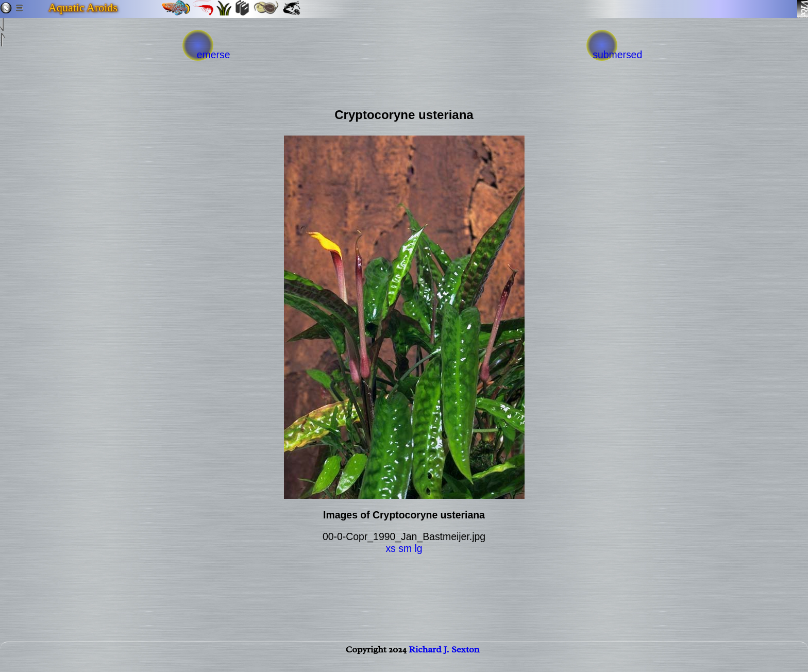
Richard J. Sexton (444, 660)
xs (390, 548)
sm (405, 548)
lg (418, 548)
